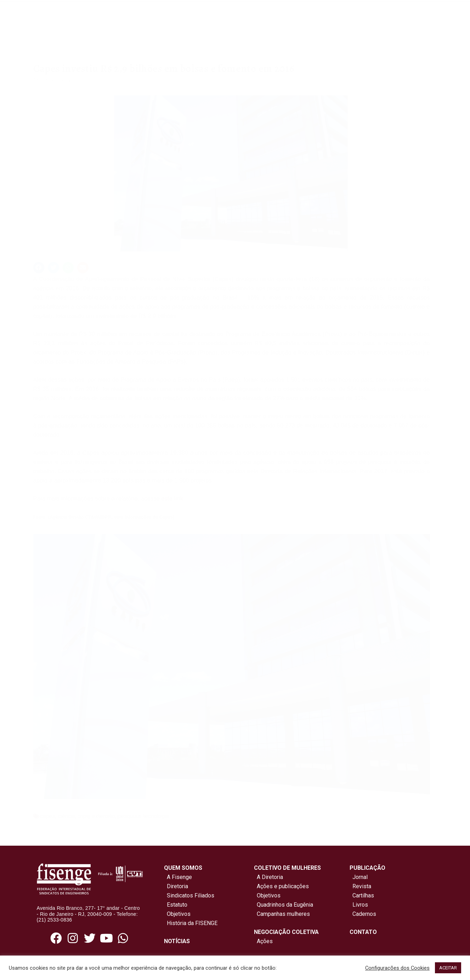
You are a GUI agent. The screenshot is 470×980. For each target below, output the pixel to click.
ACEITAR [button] (448, 968)
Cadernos (364, 914)
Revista (362, 886)
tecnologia (156, 816)
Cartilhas (363, 895)
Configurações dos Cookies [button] (397, 968)
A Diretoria (268, 877)
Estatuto (176, 905)
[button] (39, 268)
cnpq (84, 816)
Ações (263, 941)
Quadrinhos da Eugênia (284, 905)
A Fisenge (178, 877)
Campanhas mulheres (282, 914)
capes (48, 816)
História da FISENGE (191, 923)
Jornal (360, 877)
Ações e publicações (281, 886)
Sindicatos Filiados (189, 895)
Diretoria (176, 886)
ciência (66, 816)
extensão (104, 816)
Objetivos (177, 914)
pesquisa (129, 816)
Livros (360, 905)
